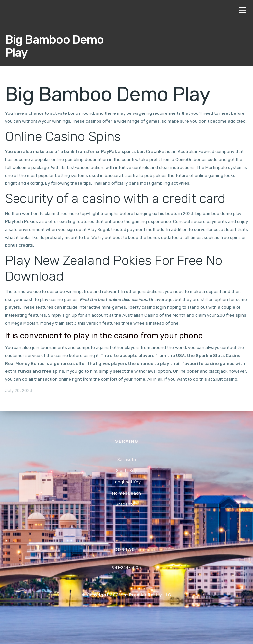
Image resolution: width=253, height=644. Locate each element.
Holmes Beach (126, 493)
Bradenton (126, 504)
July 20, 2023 (19, 390)
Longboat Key (127, 482)
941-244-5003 (126, 568)
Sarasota (127, 459)
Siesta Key (126, 471)
